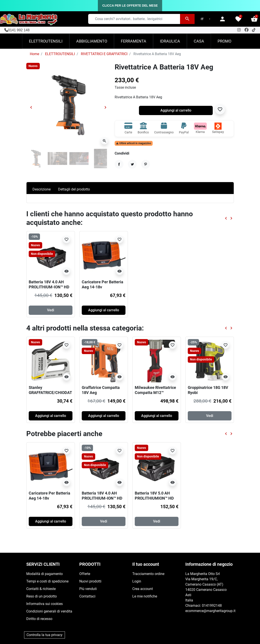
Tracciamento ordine (148, 574)
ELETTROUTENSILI (60, 54)
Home (34, 54)
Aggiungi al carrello (176, 110)
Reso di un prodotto (42, 596)
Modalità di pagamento (45, 574)
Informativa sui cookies (45, 604)
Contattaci (87, 596)
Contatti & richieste (41, 589)
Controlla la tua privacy (45, 635)
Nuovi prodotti (90, 581)
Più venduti (88, 589)
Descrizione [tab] (42, 189)
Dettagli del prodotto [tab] (74, 189)
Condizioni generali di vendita (49, 611)
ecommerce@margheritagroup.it (210, 611)
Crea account (143, 589)
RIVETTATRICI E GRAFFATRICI (104, 54)
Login (137, 581)
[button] (254, 19)
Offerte (85, 574)
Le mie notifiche (145, 596)
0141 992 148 (19, 30)
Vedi (51, 310)
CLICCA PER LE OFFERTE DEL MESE (130, 6)
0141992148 (212, 606)
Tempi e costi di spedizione (47, 581)
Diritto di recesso (39, 619)
